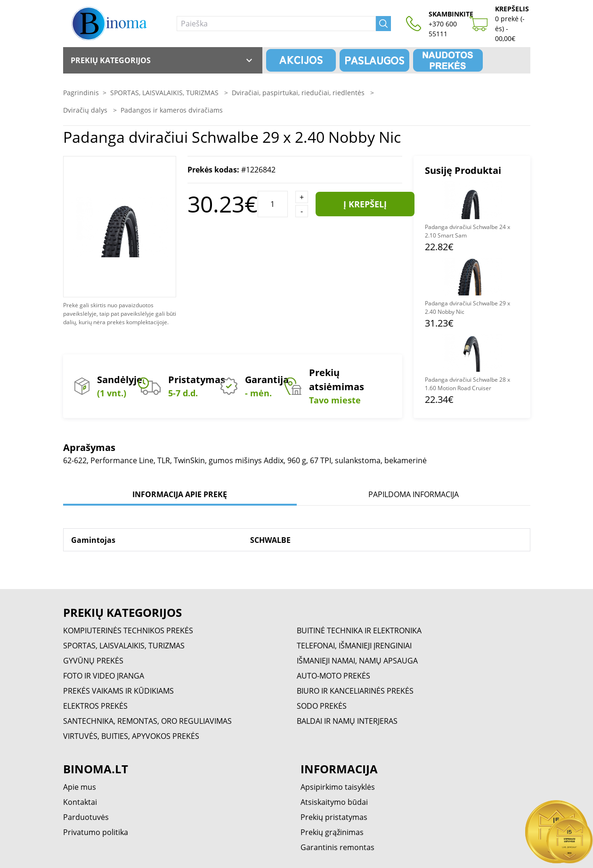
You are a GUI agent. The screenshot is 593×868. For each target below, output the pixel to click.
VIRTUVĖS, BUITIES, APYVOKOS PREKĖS (131, 736)
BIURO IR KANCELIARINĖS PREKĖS (355, 691)
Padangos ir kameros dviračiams (172, 110)
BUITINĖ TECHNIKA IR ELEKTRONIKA (359, 631)
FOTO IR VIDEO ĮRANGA (104, 676)
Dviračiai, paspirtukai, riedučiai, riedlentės (299, 93)
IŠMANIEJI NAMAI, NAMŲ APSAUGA (357, 661)
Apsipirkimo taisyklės (338, 787)
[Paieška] (276, 24)
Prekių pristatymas (334, 817)
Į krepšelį (365, 204)
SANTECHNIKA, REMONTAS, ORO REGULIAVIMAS (147, 721)
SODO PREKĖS (322, 706)
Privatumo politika (96, 832)
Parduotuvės (86, 817)
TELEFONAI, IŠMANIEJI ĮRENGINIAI (354, 646)
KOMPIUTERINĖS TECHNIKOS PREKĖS (128, 631)
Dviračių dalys (86, 110)
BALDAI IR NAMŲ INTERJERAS (347, 721)
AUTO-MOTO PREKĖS (333, 676)
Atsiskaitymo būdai (334, 802)
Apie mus (80, 787)
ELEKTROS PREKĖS (95, 706)
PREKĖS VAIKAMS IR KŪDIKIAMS (118, 691)
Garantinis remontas (337, 847)
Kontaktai (80, 802)
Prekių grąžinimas (332, 832)
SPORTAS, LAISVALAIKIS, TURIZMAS (165, 93)
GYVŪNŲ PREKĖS (93, 661)
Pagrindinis (81, 93)
